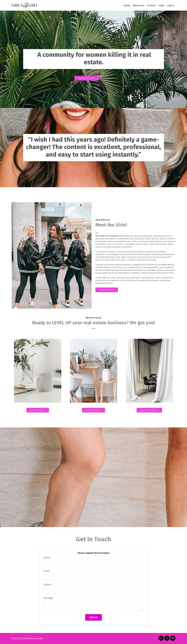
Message (48, 598)
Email (47, 571)
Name (47, 557)
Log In (171, 5)
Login (161, 5)
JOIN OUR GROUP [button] (87, 78)
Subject (48, 584)
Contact (151, 5)
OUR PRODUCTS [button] (94, 410)
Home (127, 5)
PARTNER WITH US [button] (149, 410)
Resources (139, 5)
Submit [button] (94, 617)
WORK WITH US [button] (107, 290)
